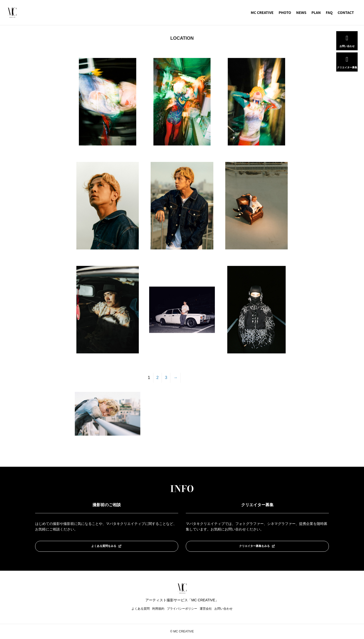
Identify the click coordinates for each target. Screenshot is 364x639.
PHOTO (285, 12)
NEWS (301, 12)
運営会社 (206, 609)
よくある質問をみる (107, 546)
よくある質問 (141, 609)
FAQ (329, 12)
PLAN (316, 12)
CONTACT (346, 12)
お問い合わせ (223, 609)
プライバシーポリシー (182, 609)
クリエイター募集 (347, 67)
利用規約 (158, 609)
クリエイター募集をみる (257, 546)
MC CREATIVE (262, 12)
